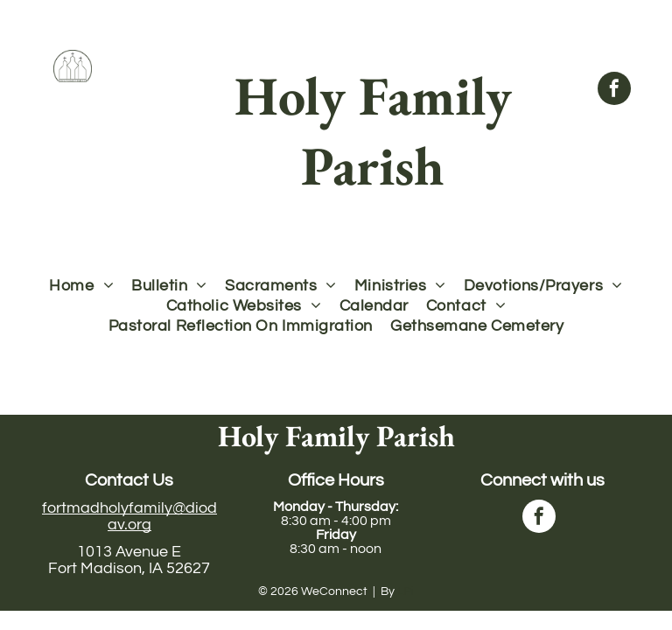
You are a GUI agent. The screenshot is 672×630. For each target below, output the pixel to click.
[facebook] (614, 91)
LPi (406, 591)
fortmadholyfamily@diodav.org (129, 516)
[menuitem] (81, 286)
